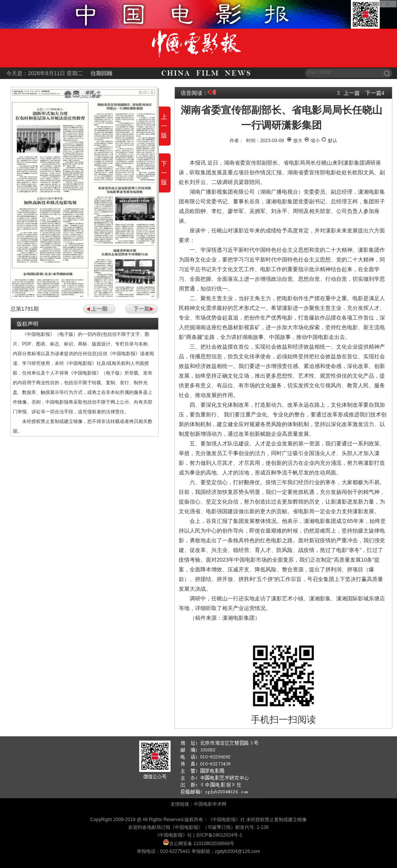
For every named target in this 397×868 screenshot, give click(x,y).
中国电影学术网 (210, 804)
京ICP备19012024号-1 (219, 835)
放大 (294, 141)
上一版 (164, 126)
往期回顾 (102, 73)
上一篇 (352, 93)
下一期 (142, 309)
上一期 (99, 309)
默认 (329, 141)
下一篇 (373, 93)
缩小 (312, 141)
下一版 (164, 173)
